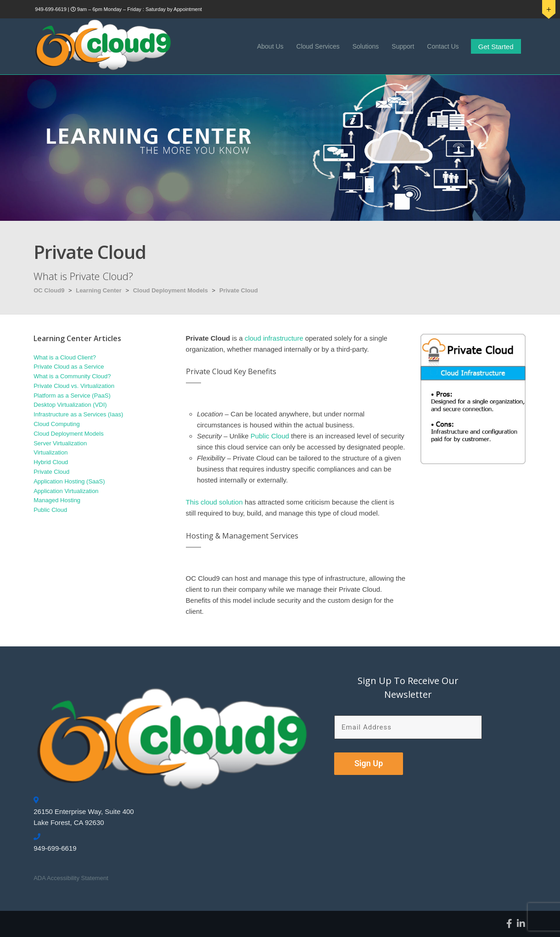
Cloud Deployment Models (171, 290)
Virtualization (50, 452)
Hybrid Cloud (51, 462)
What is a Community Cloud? (72, 376)
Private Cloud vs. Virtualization (74, 386)
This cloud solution (214, 502)
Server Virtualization (60, 443)
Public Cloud (270, 436)
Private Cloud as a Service (69, 367)
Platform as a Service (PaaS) (72, 396)
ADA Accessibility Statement (71, 878)
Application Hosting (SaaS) (69, 481)
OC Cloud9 (49, 290)
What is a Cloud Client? (65, 357)
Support (403, 46)
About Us (270, 46)
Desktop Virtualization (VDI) (70, 405)
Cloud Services (318, 46)
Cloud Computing (56, 424)
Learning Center (99, 290)
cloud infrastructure (274, 338)
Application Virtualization (66, 491)
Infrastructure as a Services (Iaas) (78, 414)
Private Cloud (239, 290)
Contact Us (443, 46)
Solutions (366, 46)
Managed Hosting (57, 500)
